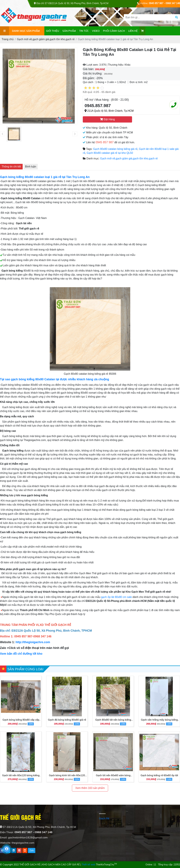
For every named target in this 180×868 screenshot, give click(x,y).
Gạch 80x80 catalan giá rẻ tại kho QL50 (110, 153)
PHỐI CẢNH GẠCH (114, 31)
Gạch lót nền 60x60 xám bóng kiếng (113, 776)
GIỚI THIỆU (53, 31)
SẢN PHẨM (69, 31)
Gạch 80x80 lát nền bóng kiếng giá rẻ (113, 720)
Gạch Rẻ (104, 818)
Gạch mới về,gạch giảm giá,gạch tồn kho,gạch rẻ (129, 158)
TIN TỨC (84, 31)
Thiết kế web (88, 865)
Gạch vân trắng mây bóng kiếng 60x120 (159, 720)
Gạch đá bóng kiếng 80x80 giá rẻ (67, 720)
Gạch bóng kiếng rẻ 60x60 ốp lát (159, 775)
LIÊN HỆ (133, 31)
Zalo (32, 850)
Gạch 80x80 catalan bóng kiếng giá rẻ (115, 149)
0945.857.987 (98, 106)
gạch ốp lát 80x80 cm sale (116, 597)
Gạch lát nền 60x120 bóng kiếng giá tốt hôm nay (21, 776)
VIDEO (96, 31)
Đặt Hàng (107, 119)
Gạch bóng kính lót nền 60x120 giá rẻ (67, 776)
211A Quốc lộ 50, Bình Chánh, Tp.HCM (109, 111)
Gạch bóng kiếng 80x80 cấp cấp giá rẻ (21, 720)
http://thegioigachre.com (33, 642)
